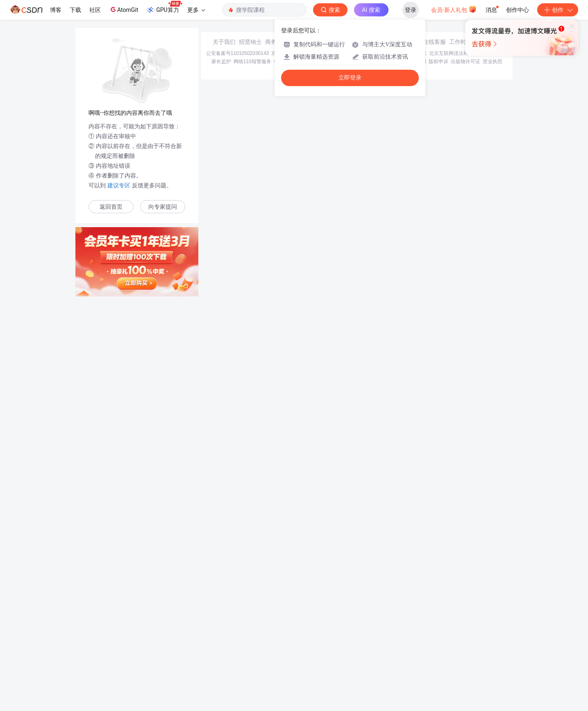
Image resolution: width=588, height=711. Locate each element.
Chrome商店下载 (339, 652)
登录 (411, 10)
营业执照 (493, 652)
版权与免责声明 (409, 652)
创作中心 (518, 10)
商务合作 (277, 632)
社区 (95, 10)
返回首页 (111, 207)
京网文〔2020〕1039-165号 (349, 644)
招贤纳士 (250, 632)
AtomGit (124, 9)
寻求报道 (303, 632)
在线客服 (434, 632)
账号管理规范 (375, 652)
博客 (56, 10)
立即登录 (350, 78)
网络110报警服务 (252, 652)
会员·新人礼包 (454, 9)
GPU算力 (164, 7)
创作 (558, 10)
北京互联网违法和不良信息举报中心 (468, 644)
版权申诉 (438, 652)
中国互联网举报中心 (296, 652)
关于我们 (224, 632)
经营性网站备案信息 (404, 644)
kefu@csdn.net (392, 632)
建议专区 (119, 185)
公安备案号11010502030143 (237, 644)
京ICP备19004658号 (294, 644)
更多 (196, 10)
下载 (75, 10)
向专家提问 (163, 207)
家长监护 (221, 652)
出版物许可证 (465, 652)
